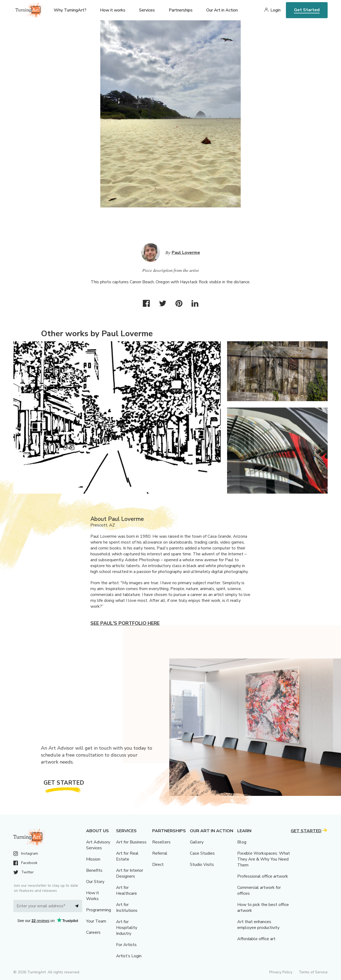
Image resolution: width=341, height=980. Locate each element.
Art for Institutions (127, 908)
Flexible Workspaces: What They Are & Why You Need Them (264, 859)
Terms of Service (313, 972)
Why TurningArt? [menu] (70, 10)
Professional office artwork (263, 876)
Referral (160, 853)
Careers (93, 932)
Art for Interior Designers (130, 873)
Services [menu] (147, 10)
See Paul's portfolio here (125, 623)
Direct (158, 865)
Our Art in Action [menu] (222, 10)
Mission (93, 859)
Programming (99, 910)
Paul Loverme (186, 253)
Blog (242, 842)
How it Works (93, 896)
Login (275, 10)
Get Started (307, 10)
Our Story (95, 882)
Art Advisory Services (98, 845)
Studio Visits (202, 865)
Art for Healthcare (127, 890)
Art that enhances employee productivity (258, 925)
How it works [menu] (113, 10)
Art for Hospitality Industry (127, 928)
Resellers (161, 842)
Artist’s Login (129, 956)
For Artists (126, 945)
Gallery (197, 842)
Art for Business (131, 842)
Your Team (96, 921)
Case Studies (202, 853)
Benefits (94, 870)
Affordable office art (256, 939)
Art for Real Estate (127, 856)
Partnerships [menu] (181, 10)
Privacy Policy (281, 972)
